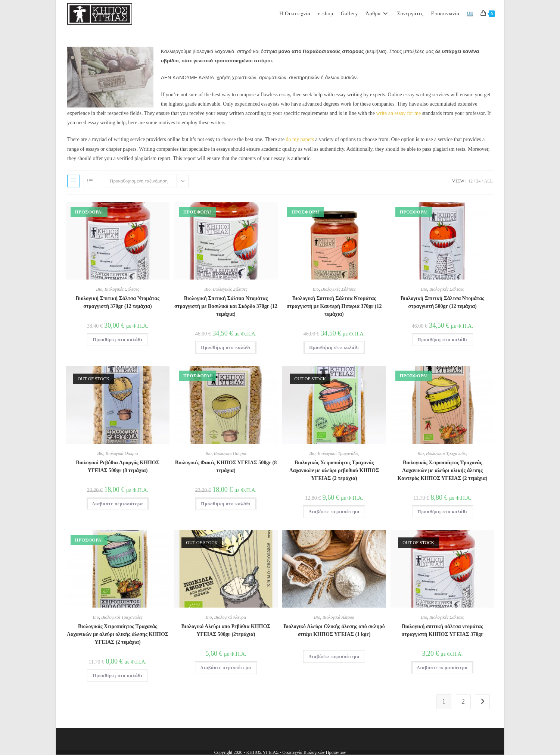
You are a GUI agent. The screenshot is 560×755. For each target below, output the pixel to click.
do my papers (300, 139)
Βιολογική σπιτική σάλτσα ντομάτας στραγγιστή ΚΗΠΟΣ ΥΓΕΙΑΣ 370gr (443, 630)
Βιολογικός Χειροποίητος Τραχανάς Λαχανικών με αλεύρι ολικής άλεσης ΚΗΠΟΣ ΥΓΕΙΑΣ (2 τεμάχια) (118, 634)
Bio (99, 289)
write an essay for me (398, 113)
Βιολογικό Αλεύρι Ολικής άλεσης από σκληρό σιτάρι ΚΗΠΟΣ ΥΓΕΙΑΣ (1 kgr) (334, 630)
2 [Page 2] (463, 702)
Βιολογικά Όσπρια (122, 453)
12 (470, 181)
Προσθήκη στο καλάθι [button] (118, 340)
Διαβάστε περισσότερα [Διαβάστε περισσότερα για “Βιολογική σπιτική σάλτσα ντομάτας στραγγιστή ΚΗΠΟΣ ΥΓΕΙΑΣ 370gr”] (442, 668)
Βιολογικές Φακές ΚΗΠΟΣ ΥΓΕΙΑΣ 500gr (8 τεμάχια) (226, 467)
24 (478, 181)
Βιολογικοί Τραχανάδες (338, 453)
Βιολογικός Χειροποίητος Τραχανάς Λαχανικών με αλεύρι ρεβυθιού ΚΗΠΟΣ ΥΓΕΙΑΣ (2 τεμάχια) (334, 470)
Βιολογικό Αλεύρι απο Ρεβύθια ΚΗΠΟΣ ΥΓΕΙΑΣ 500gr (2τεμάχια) (226, 630)
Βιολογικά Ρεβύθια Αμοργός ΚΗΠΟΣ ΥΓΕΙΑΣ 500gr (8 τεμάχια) (118, 467)
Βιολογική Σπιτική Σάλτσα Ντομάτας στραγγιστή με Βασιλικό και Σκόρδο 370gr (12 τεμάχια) (226, 306)
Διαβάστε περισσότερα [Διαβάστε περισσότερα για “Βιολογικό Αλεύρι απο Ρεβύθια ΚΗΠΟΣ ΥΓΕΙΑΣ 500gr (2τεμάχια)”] (226, 668)
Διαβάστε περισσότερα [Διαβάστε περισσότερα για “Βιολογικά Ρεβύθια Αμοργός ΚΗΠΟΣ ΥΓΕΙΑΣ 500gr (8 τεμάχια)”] (118, 504)
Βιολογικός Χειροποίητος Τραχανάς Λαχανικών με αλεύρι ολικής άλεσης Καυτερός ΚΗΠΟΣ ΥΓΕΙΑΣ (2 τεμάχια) (443, 470)
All (489, 181)
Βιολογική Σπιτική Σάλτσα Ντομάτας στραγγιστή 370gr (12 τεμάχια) (118, 302)
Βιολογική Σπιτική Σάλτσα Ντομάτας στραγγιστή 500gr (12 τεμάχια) (443, 302)
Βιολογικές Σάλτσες (122, 289)
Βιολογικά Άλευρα (230, 617)
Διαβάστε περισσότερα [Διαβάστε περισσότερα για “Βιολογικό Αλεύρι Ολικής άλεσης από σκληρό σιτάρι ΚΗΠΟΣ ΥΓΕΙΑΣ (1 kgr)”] (334, 656)
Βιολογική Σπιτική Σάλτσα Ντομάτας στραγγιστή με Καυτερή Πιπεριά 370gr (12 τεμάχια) (334, 306)
